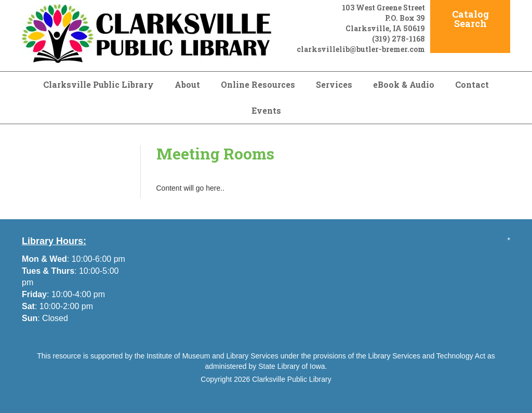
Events (266, 110)
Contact (472, 84)
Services (334, 84)
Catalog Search (470, 19)
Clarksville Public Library (98, 84)
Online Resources (258, 84)
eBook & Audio (404, 84)
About (187, 84)
